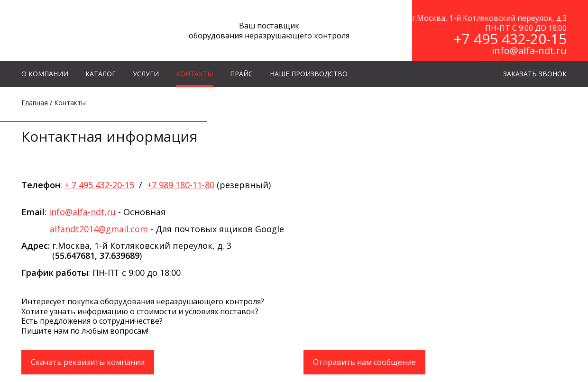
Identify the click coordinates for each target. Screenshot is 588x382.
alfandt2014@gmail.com (99, 229)
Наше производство (309, 74)
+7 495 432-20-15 (510, 39)
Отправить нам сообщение (364, 362)
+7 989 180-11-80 (181, 185)
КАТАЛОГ (101, 74)
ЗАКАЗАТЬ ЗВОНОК (535, 74)
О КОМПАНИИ (45, 74)
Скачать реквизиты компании (88, 362)
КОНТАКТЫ (194, 74)
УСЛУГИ (146, 74)
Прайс (241, 74)
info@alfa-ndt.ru (529, 50)
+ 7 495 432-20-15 (99, 185)
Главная (35, 103)
